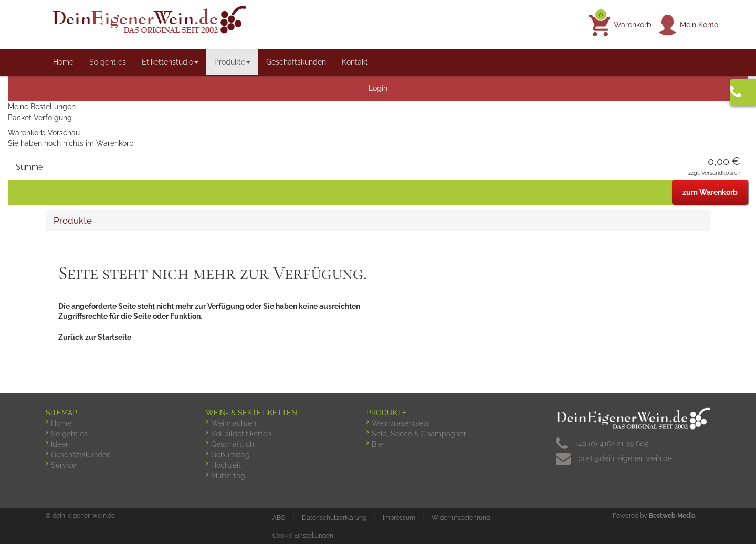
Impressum (399, 518)
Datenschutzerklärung (334, 518)
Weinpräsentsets (401, 423)
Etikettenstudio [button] (170, 62)
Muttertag (228, 476)
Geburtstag (230, 455)
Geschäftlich (233, 444)
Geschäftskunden (296, 62)
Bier (378, 444)
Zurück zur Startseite (95, 337)
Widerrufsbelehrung (461, 518)
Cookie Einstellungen (303, 536)
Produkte (73, 221)
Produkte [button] (232, 62)
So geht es (108, 62)
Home (63, 62)
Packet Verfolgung (40, 118)
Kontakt (355, 62)
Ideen (60, 444)
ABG (279, 518)
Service (64, 465)
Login (378, 88)
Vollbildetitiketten (241, 434)
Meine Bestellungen (42, 107)
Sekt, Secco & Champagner (419, 434)
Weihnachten (234, 423)
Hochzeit (226, 465)
